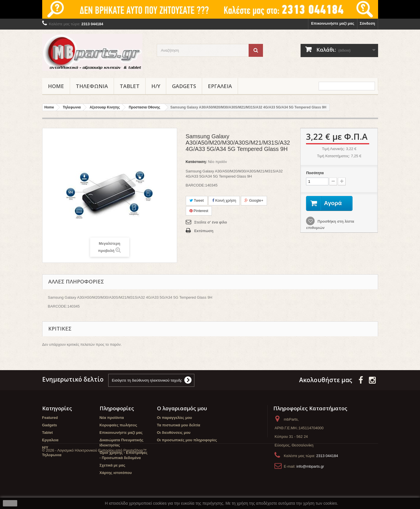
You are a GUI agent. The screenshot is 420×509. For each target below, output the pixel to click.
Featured (50, 418)
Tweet (197, 200)
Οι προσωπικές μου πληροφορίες (187, 440)
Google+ (254, 200)
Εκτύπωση (204, 231)
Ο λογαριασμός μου (182, 408)
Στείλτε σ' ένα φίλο (211, 222)
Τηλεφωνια (92, 86)
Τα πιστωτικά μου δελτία (179, 425)
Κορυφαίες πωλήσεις (118, 425)
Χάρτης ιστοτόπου (116, 473)
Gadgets (184, 86)
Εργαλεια (220, 86)
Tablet (130, 86)
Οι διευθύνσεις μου (174, 433)
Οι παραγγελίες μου (175, 418)
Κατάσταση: (196, 162)
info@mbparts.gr (310, 466)
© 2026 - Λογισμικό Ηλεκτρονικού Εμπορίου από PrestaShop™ (94, 493)
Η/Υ (156, 86)
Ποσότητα (315, 173)
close (10, 503)
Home (56, 86)
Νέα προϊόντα (112, 418)
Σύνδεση (367, 23)
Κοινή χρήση (224, 200)
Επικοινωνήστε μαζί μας (333, 23)
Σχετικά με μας (113, 465)
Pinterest (199, 211)
